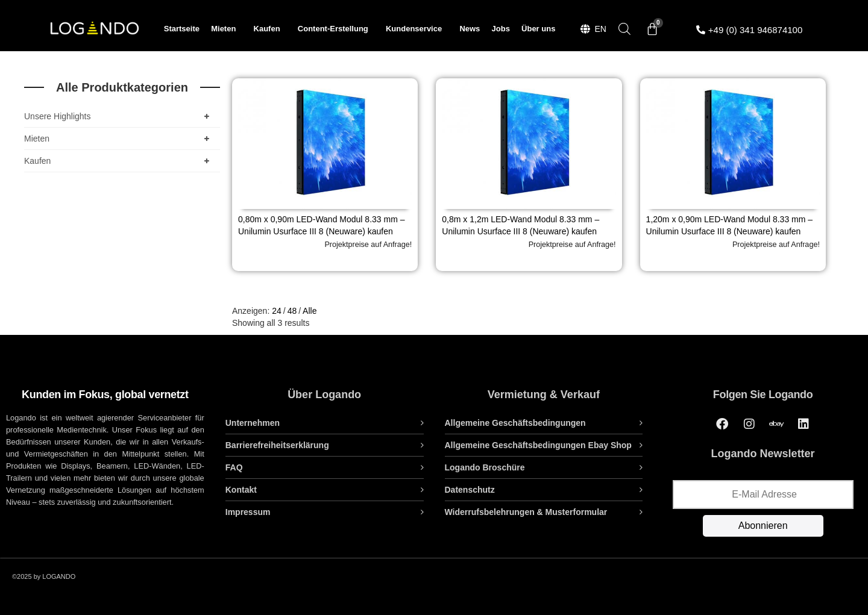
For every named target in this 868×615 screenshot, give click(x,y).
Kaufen (270, 29)
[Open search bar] (624, 29)
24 (277, 311)
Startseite (182, 29)
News (470, 29)
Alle (310, 311)
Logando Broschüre (485, 467)
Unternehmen (253, 423)
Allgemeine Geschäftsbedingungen (515, 423)
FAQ (234, 467)
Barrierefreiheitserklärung (277, 445)
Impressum (248, 512)
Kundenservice (417, 29)
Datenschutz (470, 490)
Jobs (501, 29)
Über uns (538, 29)
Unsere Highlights (119, 116)
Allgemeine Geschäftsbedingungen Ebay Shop (538, 445)
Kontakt (241, 490)
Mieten (226, 29)
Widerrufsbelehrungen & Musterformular (526, 512)
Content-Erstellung (336, 29)
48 (292, 311)
